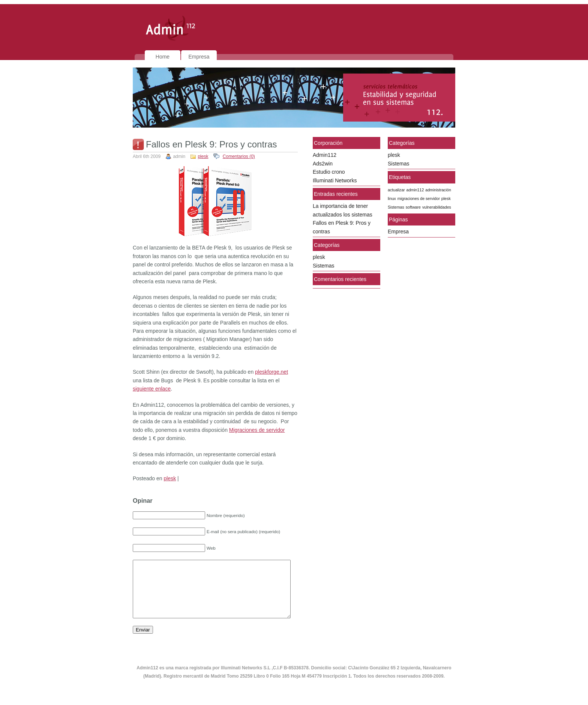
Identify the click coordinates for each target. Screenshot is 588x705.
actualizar (396, 190)
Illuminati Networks (335, 180)
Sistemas (324, 266)
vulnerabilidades (437, 207)
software (413, 207)
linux (392, 198)
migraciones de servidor (419, 198)
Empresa (199, 57)
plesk (203, 156)
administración (438, 190)
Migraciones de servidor (257, 430)
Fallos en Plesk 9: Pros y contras (211, 144)
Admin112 (325, 155)
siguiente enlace (152, 389)
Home (163, 57)
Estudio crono (329, 172)
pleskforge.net (271, 372)
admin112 (415, 190)
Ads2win (323, 164)
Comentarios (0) (239, 156)
